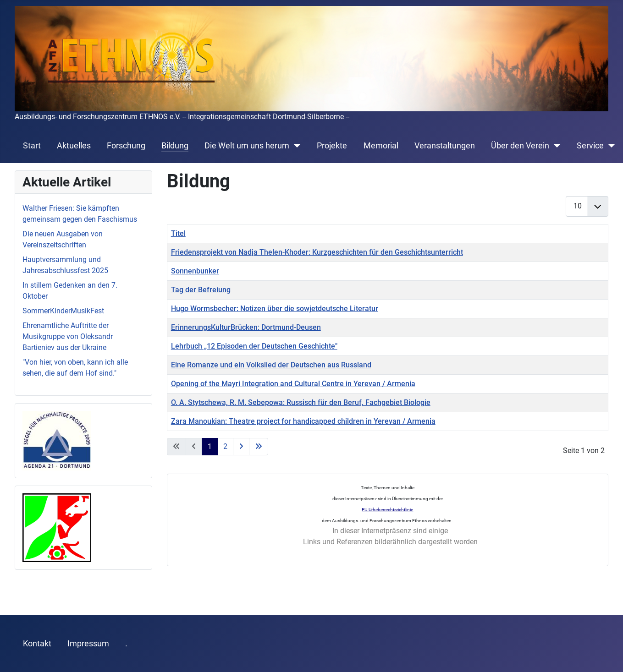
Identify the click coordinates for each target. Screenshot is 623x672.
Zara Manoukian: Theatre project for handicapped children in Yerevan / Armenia (303, 421)
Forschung (126, 146)
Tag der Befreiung (201, 290)
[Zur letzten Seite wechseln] (259, 447)
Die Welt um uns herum (247, 146)
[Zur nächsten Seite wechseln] (241, 447)
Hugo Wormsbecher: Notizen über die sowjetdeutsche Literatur (275, 309)
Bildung (175, 146)
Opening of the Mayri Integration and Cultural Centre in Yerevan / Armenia (293, 384)
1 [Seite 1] (210, 446)
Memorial (381, 146)
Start (32, 146)
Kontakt (37, 644)
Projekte (332, 146)
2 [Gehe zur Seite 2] (225, 446)
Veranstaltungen (445, 146)
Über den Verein (520, 146)
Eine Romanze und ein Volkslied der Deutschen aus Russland (271, 365)
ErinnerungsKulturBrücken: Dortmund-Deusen (246, 327)
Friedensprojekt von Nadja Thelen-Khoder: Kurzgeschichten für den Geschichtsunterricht (317, 252)
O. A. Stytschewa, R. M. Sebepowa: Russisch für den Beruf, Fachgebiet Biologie (301, 402)
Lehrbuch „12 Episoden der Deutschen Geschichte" (254, 346)
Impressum (88, 644)
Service (590, 146)
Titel (178, 233)
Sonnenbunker (195, 271)
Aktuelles (74, 146)
